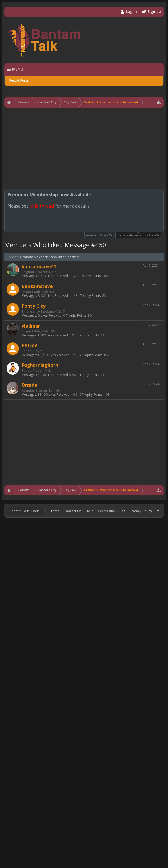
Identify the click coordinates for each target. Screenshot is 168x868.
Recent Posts (19, 81)
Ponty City (34, 306)
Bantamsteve (37, 286)
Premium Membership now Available (138, 235)
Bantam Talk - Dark (24, 511)
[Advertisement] (84, 148)
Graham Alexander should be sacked (50, 257)
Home (55, 511)
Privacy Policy (141, 511)
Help (89, 511)
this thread (42, 206)
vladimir (31, 326)
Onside (29, 385)
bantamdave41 (39, 266)
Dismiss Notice (160, 194)
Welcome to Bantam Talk (100, 235)
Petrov (29, 345)
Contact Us (73, 511)
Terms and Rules (111, 511)
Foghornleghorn (40, 365)
